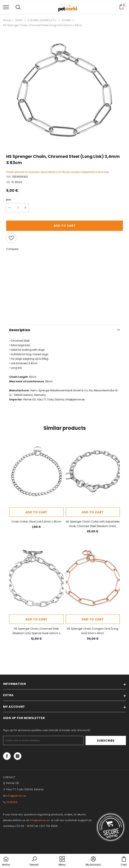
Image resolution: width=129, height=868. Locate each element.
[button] (34, 861)
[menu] (6, 7)
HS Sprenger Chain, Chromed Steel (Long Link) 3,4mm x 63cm (43, 25)
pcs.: (9, 199)
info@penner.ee (75, 399)
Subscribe (113, 741)
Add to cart (65, 226)
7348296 (12, 802)
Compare (12, 249)
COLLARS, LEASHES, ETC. (42, 20)
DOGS (19, 20)
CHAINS (66, 20)
